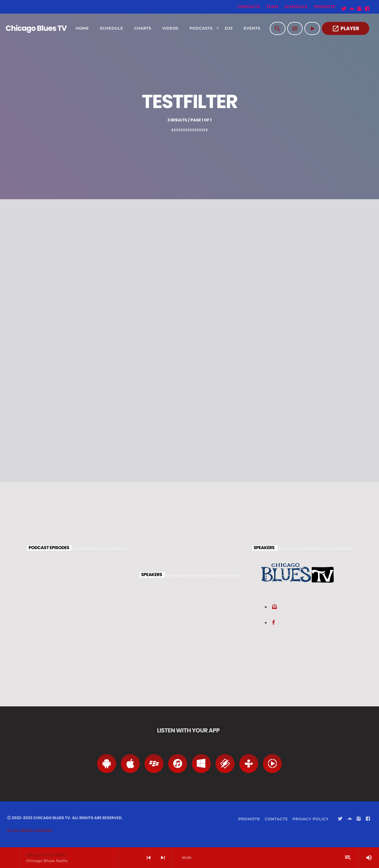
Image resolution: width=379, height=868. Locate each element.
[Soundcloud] (352, 9)
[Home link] (29, 28)
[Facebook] (367, 9)
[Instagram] (359, 9)
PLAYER (346, 29)
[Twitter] (344, 9)
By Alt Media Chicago (30, 831)
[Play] (312, 28)
